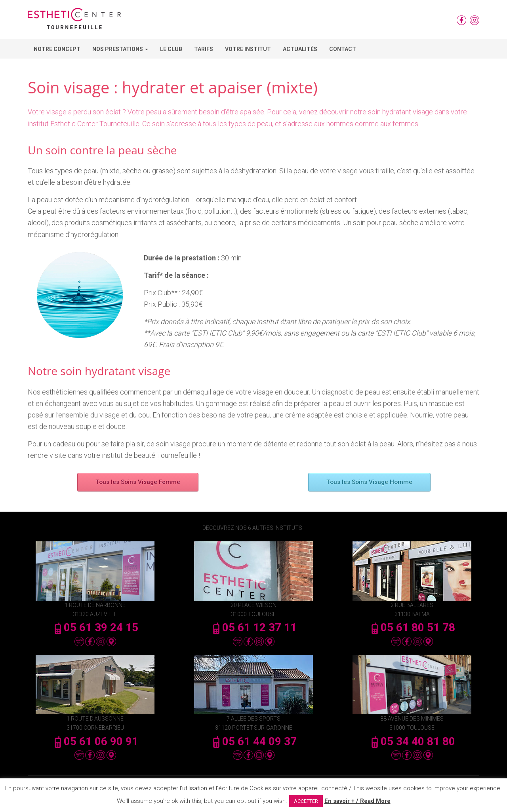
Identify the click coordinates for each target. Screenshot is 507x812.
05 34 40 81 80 (412, 741)
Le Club (171, 49)
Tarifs (204, 49)
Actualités (300, 49)
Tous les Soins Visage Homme (370, 482)
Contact (343, 49)
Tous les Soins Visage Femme (138, 482)
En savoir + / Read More (357, 801)
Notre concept (57, 49)
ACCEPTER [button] (306, 801)
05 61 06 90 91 (95, 741)
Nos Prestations (120, 49)
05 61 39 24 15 (95, 627)
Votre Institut (248, 49)
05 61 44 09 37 (253, 741)
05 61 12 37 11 (253, 627)
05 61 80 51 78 (412, 627)
